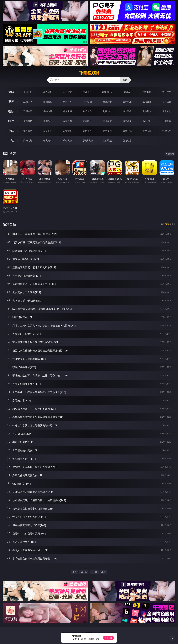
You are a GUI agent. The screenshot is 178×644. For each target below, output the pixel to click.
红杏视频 (107, 140)
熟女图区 (147, 121)
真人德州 (48, 92)
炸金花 (127, 92)
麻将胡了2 (107, 92)
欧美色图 (67, 121)
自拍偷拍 (48, 102)
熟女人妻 (107, 102)
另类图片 (167, 121)
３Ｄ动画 (87, 102)
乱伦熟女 (147, 111)
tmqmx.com (89, 73)
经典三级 (127, 111)
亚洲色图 (48, 121)
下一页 (94, 572)
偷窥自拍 (28, 121)
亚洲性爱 (28, 111)
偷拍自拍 (48, 111)
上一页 (84, 572)
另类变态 (167, 111)
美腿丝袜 (107, 121)
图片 (11, 121)
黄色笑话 (147, 131)
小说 (11, 131)
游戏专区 (87, 92)
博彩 (11, 92)
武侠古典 (87, 131)
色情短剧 (127, 140)
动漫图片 (87, 121)
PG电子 (28, 92)
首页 (75, 572)
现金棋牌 (147, 92)
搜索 (125, 80)
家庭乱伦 (48, 131)
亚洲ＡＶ (28, 102)
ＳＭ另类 (167, 102)
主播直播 (147, 102)
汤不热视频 (87, 140)
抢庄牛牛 (167, 92)
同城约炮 (28, 140)
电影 (11, 111)
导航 (11, 140)
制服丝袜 (107, 111)
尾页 (103, 572)
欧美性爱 (87, 111)
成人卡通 (67, 111)
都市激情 (28, 131)
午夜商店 (48, 140)
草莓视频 (67, 140)
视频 (11, 102)
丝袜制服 (127, 102)
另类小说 (127, 131)
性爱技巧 (167, 131)
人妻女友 (67, 131)
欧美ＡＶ (67, 102)
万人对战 (67, 92)
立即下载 (108, 638)
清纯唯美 (127, 121)
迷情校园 (107, 131)
